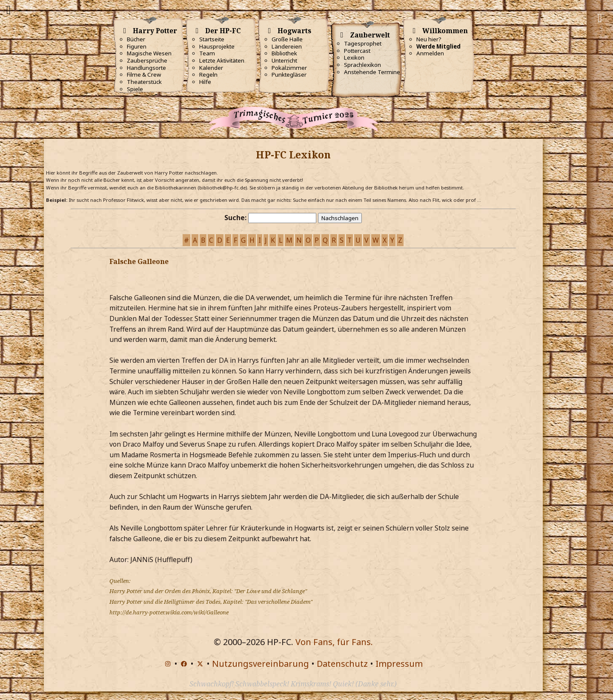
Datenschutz (342, 664)
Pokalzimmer (289, 68)
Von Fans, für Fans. (334, 642)
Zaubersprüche (147, 60)
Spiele (135, 89)
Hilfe (205, 82)
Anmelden (430, 53)
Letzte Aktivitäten (222, 60)
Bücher (136, 39)
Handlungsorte (146, 68)
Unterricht (284, 60)
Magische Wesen (149, 53)
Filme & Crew (144, 75)
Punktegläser (289, 75)
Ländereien (287, 46)
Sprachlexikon (362, 65)
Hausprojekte (217, 46)
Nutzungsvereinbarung (261, 664)
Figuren (137, 46)
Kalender (211, 68)
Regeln (208, 75)
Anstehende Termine (372, 72)
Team (207, 53)
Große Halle (287, 39)
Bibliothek (284, 53)
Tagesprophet (363, 43)
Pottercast (357, 51)
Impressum (399, 664)
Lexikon (354, 57)
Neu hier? (429, 39)
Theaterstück (144, 82)
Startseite (212, 39)
